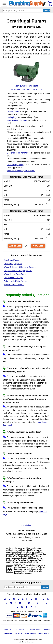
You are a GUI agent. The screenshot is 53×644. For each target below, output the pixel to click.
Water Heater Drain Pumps (15, 274)
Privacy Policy (30, 633)
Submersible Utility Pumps (15, 281)
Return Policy (43, 633)
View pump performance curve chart (26, 89)
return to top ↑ (26, 525)
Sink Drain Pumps (12, 260)
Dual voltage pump (15, 165)
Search (45, 587)
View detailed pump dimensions (21, 171)
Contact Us (24, 629)
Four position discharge (17, 120)
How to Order (36, 629)
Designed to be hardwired (18, 153)
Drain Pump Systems (13, 264)
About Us (13, 629)
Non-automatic (13, 111)
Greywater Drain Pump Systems (18, 271)
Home (5, 629)
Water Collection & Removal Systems (20, 267)
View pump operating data (26, 86)
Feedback (8, 633)
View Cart (38, 246)
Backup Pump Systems (14, 285)
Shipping (47, 629)
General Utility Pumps (13, 278)
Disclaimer (18, 633)
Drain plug (11, 117)
